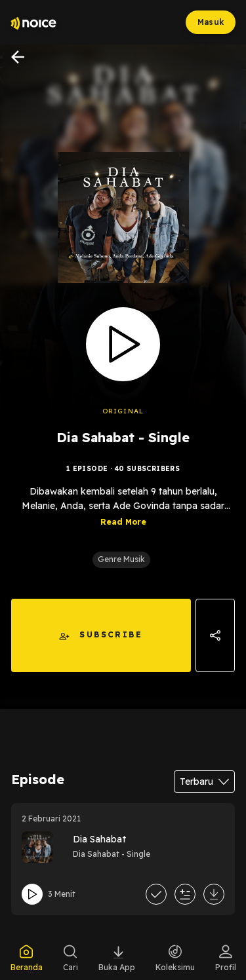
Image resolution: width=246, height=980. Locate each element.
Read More (123, 522)
